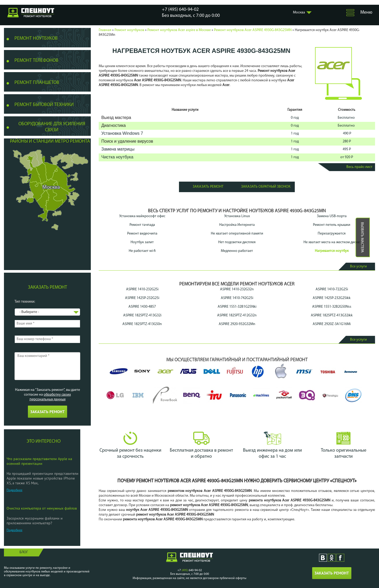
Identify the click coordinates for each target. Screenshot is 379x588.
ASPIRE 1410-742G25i (237, 298)
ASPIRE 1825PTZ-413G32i (142, 315)
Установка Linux (237, 216)
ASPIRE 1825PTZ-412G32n (237, 315)
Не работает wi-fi (142, 251)
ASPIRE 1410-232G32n (237, 289)
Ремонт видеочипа (142, 234)
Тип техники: (25, 302)
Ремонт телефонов (36, 61)
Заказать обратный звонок (266, 187)
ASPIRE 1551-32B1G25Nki (237, 307)
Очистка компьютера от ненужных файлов (42, 508)
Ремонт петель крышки (332, 225)
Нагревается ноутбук (332, 251)
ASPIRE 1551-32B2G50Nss (332, 307)
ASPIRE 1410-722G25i (332, 289)
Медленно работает (237, 251)
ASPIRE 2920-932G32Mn (237, 324)
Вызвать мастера (362, 237)
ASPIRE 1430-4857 (142, 307)
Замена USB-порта (332, 216)
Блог (24, 552)
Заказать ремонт (208, 187)
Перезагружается (332, 234)
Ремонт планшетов (37, 83)
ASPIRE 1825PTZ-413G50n (142, 324)
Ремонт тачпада (142, 225)
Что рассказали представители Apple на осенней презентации (39, 461)
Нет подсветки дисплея (237, 242)
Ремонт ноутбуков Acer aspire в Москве (179, 30)
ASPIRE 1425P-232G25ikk (332, 298)
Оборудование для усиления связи (52, 127)
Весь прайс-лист (359, 167)
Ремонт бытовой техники (44, 105)
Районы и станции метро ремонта (50, 141)
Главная (105, 30)
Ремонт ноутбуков (129, 30)
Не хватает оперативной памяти (237, 234)
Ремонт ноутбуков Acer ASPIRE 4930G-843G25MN (253, 30)
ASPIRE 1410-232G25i (142, 289)
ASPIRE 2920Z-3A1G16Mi (332, 324)
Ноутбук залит (142, 242)
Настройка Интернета (237, 225)
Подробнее (14, 490)
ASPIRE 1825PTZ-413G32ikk (332, 315)
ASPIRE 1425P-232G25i (142, 298)
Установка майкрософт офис (142, 216)
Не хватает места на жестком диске (332, 242)
